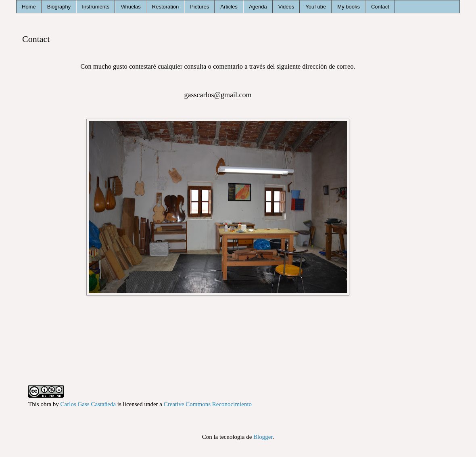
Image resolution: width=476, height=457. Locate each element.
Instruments (96, 7)
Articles (229, 7)
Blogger (263, 437)
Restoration (165, 7)
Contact (380, 7)
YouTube (316, 7)
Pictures (199, 7)
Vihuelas (131, 7)
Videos (286, 7)
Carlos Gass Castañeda (88, 404)
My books (349, 7)
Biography (59, 7)
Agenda (258, 7)
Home (29, 7)
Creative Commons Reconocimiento (208, 404)
